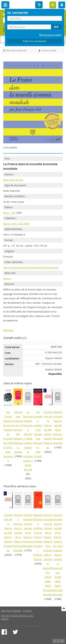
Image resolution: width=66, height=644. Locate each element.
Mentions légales (11, 611)
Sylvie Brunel (28, 467)
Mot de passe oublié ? (51, 35)
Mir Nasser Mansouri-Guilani (18, 443)
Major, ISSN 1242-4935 (16, 224)
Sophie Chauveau (48, 443)
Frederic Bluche (38, 557)
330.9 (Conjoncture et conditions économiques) (31, 268)
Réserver (8, 330)
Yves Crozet (38, 454)
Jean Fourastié (8, 456)
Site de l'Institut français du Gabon (17, 617)
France (7, 278)
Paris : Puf (9, 213)
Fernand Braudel (58, 441)
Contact (27, 611)
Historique (39, 5)
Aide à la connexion (35, 41)
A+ (63, 641)
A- (55, 641)
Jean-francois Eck (13, 180)
